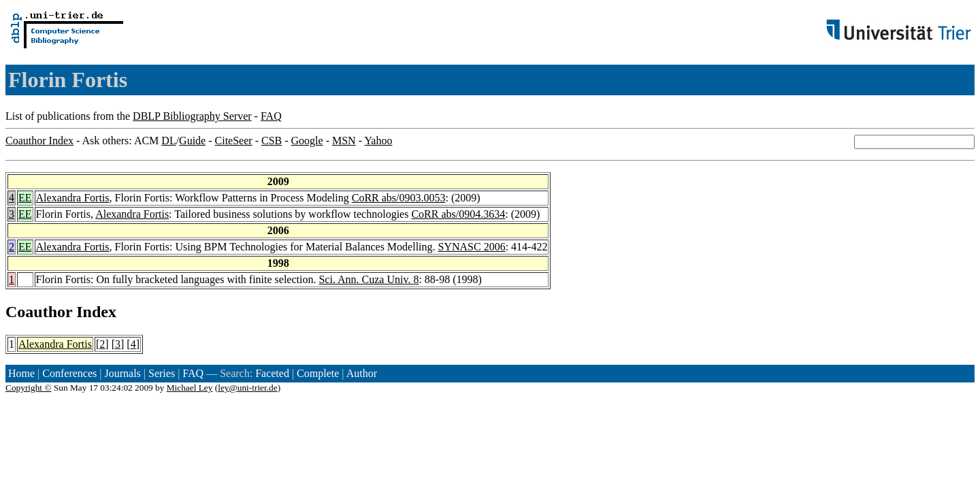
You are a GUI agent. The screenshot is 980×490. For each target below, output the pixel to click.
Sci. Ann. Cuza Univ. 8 (369, 279)
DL (168, 141)
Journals (122, 373)
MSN (344, 141)
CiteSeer (234, 141)
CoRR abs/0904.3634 (458, 214)
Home (21, 373)
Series (162, 373)
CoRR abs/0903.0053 (399, 198)
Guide (192, 141)
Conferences (69, 373)
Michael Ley (190, 388)
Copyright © (29, 388)
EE (25, 198)
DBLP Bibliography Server (192, 116)
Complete (318, 373)
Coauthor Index (39, 141)
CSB (272, 141)
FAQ (271, 116)
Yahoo (378, 141)
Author (362, 373)
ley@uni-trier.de (247, 388)
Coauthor (39, 312)
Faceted (272, 373)
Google (307, 141)
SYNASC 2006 (472, 247)
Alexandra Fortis (73, 198)
